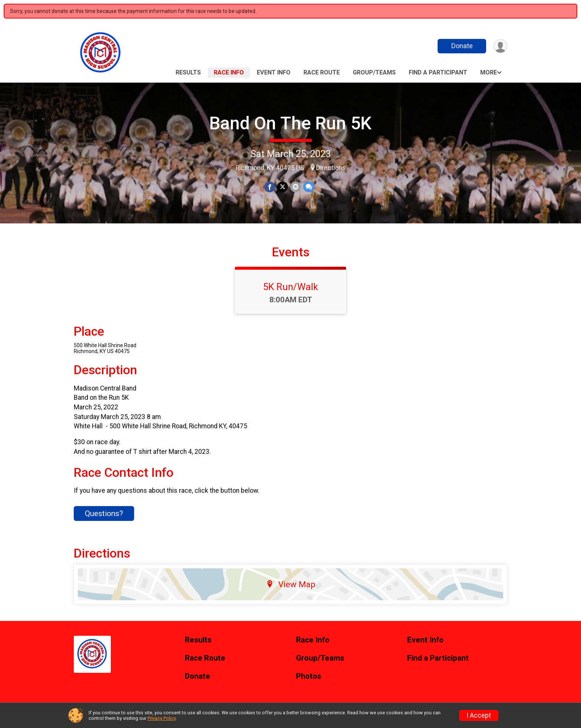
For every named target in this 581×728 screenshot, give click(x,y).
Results (188, 72)
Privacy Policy (162, 718)
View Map (291, 584)
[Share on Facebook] (270, 187)
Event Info (274, 72)
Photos (309, 676)
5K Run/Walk (290, 287)
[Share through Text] (309, 187)
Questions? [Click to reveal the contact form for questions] (104, 513)
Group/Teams (374, 72)
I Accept (479, 715)
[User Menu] (500, 46)
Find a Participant (438, 72)
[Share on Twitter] (283, 187)
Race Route (322, 72)
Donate (462, 46)
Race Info (229, 72)
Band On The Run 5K (290, 123)
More (489, 72)
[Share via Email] (296, 187)
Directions (331, 168)
